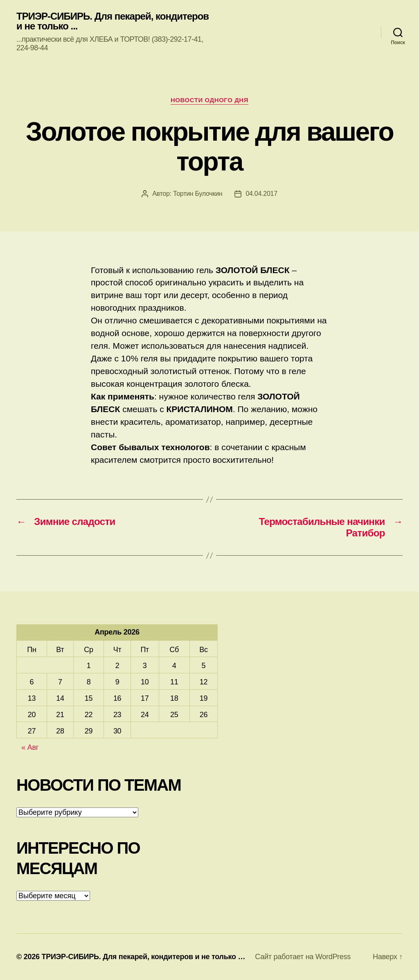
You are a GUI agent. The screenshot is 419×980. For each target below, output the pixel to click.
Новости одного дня (209, 100)
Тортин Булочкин (198, 194)
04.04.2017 (261, 194)
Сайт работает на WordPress (303, 957)
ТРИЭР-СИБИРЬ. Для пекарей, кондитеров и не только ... (113, 21)
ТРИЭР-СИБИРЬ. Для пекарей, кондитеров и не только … (143, 957)
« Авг (30, 747)
